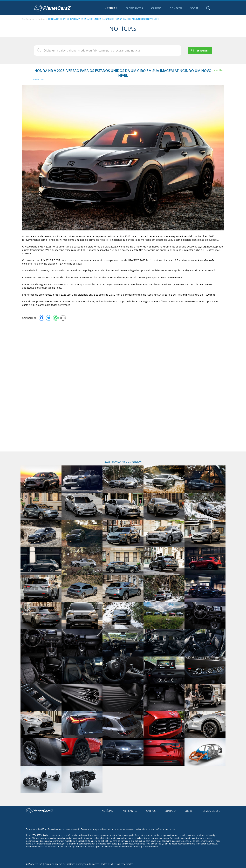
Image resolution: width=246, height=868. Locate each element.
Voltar (220, 70)
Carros (156, 8)
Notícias (111, 8)
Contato (176, 8)
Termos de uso (211, 811)
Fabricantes (134, 8)
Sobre (194, 8)
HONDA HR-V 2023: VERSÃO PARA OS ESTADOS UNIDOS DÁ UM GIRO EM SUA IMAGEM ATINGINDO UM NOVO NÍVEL (104, 19)
